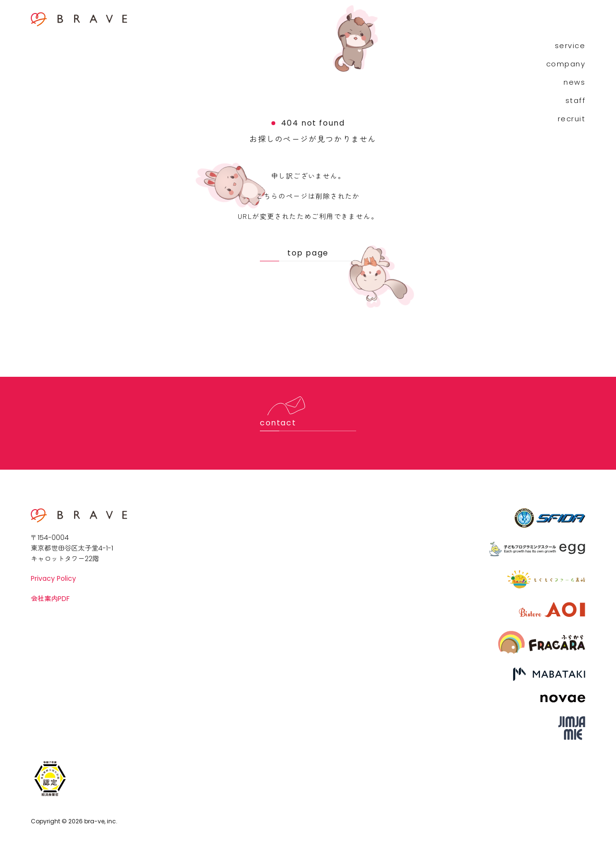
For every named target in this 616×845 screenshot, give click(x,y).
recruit (572, 119)
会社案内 (50, 598)
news (574, 82)
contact (278, 423)
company (566, 64)
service (570, 45)
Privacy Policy (53, 578)
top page (308, 253)
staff (576, 100)
